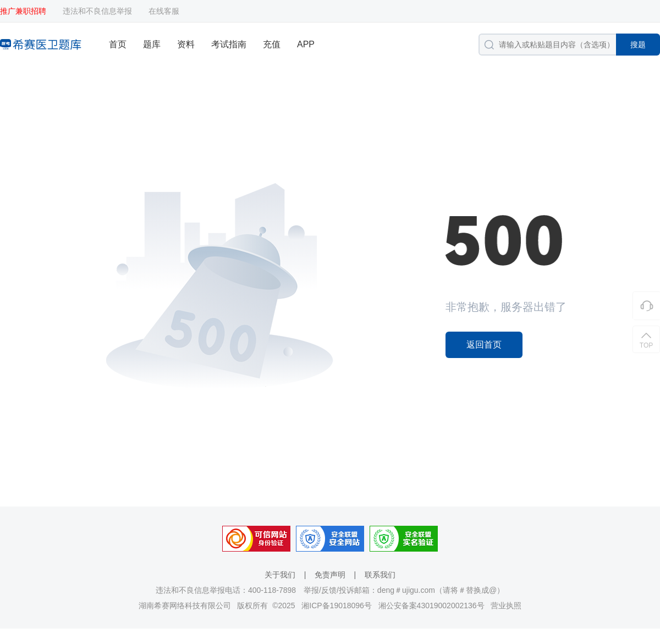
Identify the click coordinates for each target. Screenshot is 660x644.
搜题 (638, 45)
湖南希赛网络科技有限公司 (185, 606)
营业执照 (506, 606)
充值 (272, 44)
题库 (152, 44)
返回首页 (484, 345)
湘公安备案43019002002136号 (431, 606)
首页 (118, 44)
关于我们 (280, 575)
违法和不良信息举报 (97, 11)
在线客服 (164, 11)
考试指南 (229, 44)
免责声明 (330, 575)
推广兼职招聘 (23, 11)
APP (306, 44)
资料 (186, 44)
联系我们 (380, 575)
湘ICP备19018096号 (337, 606)
